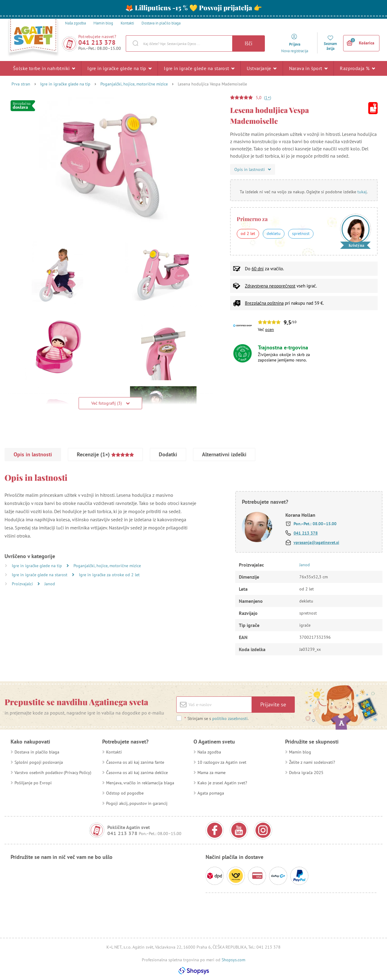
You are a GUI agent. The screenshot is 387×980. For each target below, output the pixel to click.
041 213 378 (97, 42)
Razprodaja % (357, 68)
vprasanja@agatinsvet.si (316, 542)
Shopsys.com (233, 960)
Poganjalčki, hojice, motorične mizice (134, 84)
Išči (249, 43)
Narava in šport (308, 68)
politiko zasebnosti (230, 718)
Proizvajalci (23, 584)
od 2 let (248, 233)
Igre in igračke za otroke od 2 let (109, 575)
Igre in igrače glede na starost (199, 68)
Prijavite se (273, 704)
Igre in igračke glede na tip (119, 68)
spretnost (301, 233)
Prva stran (21, 84)
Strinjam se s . (216, 718)
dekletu (274, 233)
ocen (270, 329)
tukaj (362, 192)
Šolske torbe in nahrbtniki (44, 68)
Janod (50, 584)
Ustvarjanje (262, 68)
